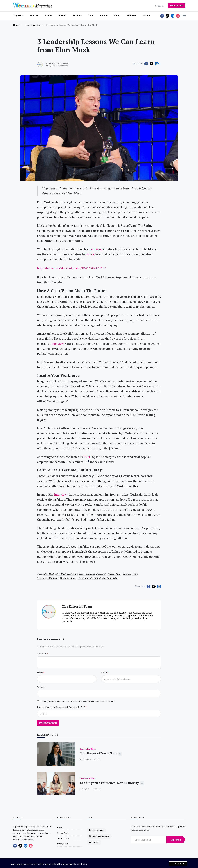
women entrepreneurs (99, 836)
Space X (127, 574)
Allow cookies (178, 864)
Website (41, 687)
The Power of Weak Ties (98, 753)
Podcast (34, 15)
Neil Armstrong (87, 574)
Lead (91, 15)
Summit (62, 15)
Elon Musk (49, 574)
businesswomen (96, 830)
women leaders (68, 578)
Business (77, 15)
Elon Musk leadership (67, 574)
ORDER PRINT (176, 6)
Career (104, 15)
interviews (61, 494)
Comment (42, 654)
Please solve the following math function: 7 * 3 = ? (61, 707)
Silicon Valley (114, 574)
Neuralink (101, 574)
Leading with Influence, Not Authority (109, 783)
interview (57, 344)
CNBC (87, 457)
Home (16, 25)
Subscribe (176, 840)
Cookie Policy (81, 864)
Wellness (132, 15)
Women (147, 15)
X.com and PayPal (109, 578)
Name (40, 672)
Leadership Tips (33, 25)
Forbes (90, 254)
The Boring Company (48, 578)
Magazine (18, 15)
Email (104, 672)
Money (117, 15)
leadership (96, 249)
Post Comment (48, 723)
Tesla (135, 574)
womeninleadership (88, 578)
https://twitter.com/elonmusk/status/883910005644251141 (72, 268)
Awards (48, 15)
